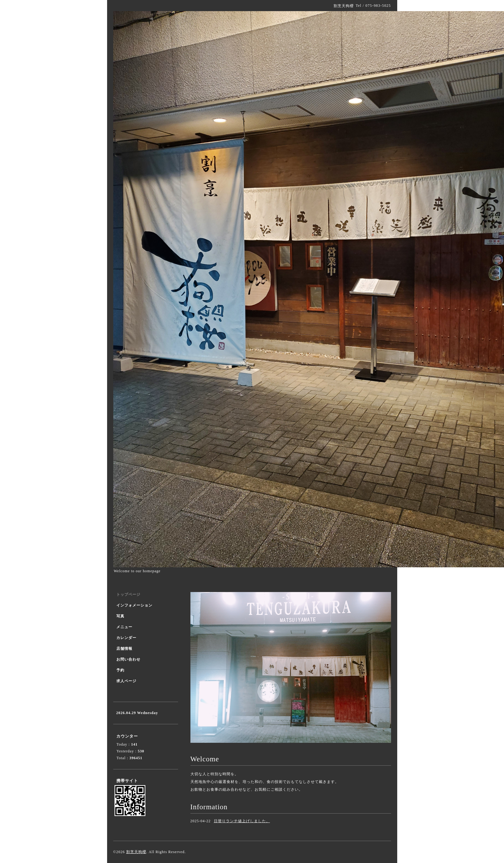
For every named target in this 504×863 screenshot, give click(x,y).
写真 (120, 616)
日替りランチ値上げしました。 (242, 821)
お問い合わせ (128, 659)
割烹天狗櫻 (136, 852)
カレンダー (126, 638)
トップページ (128, 594)
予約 (120, 670)
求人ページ (126, 681)
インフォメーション (134, 605)
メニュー (124, 627)
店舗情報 (124, 649)
